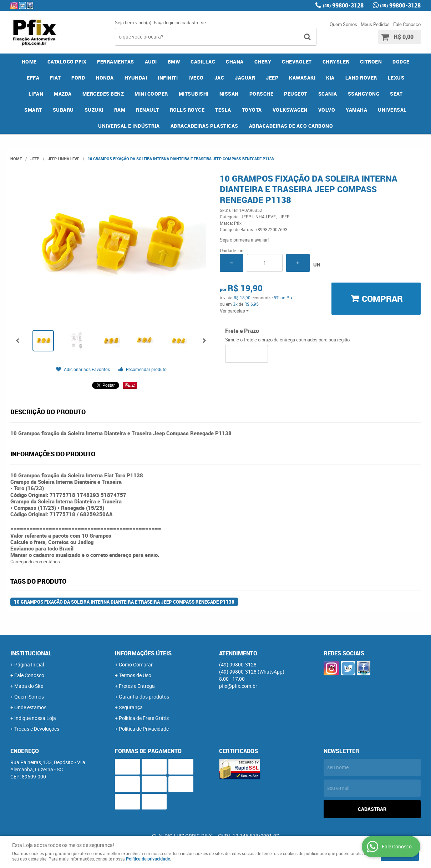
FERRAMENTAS (116, 62)
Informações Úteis (143, 653)
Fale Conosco (407, 24)
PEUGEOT (296, 94)
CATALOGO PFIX (67, 62)
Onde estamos (30, 707)
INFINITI (168, 78)
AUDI (151, 62)
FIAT (55, 78)
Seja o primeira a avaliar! (244, 240)
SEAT (396, 94)
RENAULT (148, 110)
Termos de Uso (135, 675)
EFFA (33, 78)
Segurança (131, 707)
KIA (330, 78)
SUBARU (63, 110)
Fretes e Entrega (137, 686)
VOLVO (327, 110)
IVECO (196, 78)
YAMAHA (356, 110)
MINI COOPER (151, 94)
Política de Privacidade (144, 729)
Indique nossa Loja (35, 718)
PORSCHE (262, 94)
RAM (120, 110)
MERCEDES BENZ (103, 94)
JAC (219, 78)
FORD (78, 78)
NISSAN (229, 94)
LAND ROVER (361, 78)
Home (29, 62)
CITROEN (371, 62)
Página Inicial (29, 664)
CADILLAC (203, 62)
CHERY (263, 62)
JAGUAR (245, 78)
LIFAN (36, 94)
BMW (174, 62)
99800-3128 (343, 5)
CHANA (235, 62)
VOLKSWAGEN (290, 110)
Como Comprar (136, 664)
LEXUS (396, 78)
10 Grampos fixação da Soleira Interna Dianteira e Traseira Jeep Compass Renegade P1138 (124, 602)
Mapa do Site (29, 686)
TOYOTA (252, 110)
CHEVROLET (297, 62)
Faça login (164, 22)
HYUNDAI (136, 78)
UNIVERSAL (392, 110)
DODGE (401, 62)
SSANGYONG (364, 94)
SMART (33, 110)
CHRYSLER (336, 62)
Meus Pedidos (375, 24)
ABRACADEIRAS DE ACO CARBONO (291, 126)
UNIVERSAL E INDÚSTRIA (129, 126)
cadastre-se (194, 22)
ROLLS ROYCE (187, 110)
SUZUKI (94, 110)
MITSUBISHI (194, 94)
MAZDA (63, 94)
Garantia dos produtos (144, 697)
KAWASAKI (302, 78)
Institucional (31, 653)
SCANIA (328, 94)
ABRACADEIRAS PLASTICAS (204, 126)
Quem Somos (343, 24)
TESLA (223, 110)
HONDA (105, 78)
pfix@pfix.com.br (238, 686)
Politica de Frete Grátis (144, 718)
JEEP (272, 78)
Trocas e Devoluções (37, 729)
